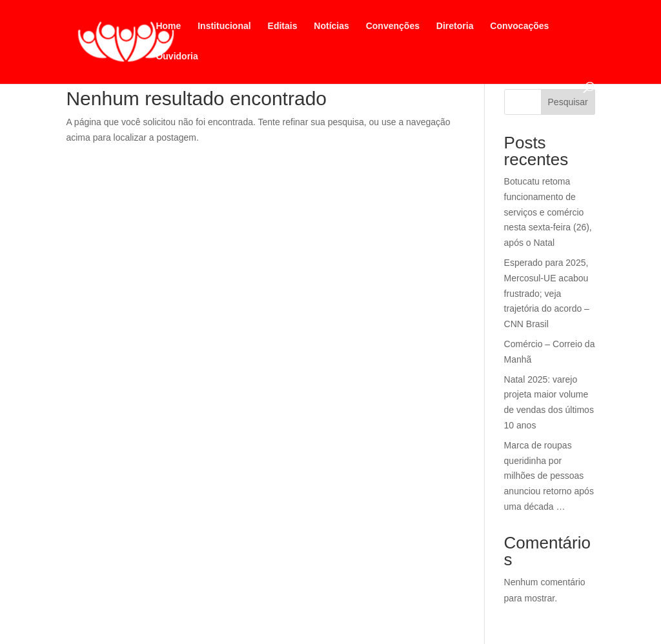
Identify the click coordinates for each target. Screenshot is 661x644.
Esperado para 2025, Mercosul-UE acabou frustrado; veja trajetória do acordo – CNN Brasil (547, 293)
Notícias (331, 26)
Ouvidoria (177, 56)
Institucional (224, 26)
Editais (283, 26)
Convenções (393, 26)
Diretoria (455, 26)
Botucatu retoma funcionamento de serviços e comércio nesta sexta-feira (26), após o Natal (548, 212)
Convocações (519, 26)
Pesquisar (568, 102)
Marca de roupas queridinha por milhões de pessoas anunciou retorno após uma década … (549, 476)
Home (168, 26)
